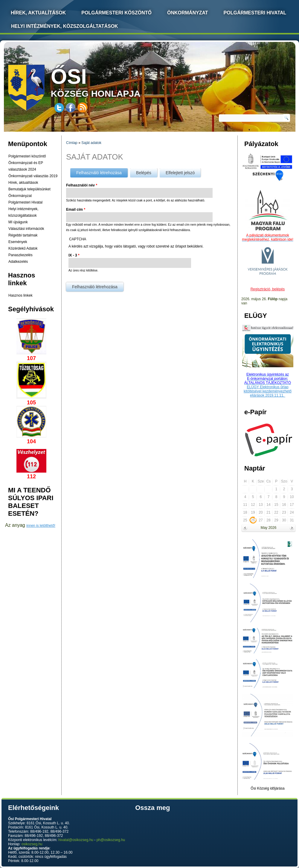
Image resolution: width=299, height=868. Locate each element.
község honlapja (110, 82)
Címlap (72, 143)
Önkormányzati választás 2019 (33, 176)
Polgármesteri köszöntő (116, 13)
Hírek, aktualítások (23, 183)
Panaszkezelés (20, 255)
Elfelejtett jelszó (180, 173)
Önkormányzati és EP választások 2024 (26, 166)
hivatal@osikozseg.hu (76, 840)
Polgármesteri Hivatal (255, 13)
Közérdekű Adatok (23, 248)
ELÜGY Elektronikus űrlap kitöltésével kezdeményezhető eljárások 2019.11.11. (268, 391)
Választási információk (26, 229)
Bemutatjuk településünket (29, 189)
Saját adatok (91, 143)
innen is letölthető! (41, 526)
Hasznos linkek (20, 295)
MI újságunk (18, 222)
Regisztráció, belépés (268, 289)
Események (18, 242)
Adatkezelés (18, 262)
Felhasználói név (82, 185)
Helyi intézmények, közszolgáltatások (65, 26)
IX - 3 (74, 255)
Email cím (76, 210)
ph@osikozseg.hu (111, 840)
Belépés (144, 173)
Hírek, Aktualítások (38, 13)
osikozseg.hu (32, 844)
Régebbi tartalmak (23, 235)
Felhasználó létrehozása (102, 172)
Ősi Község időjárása (267, 788)
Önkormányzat (188, 13)
